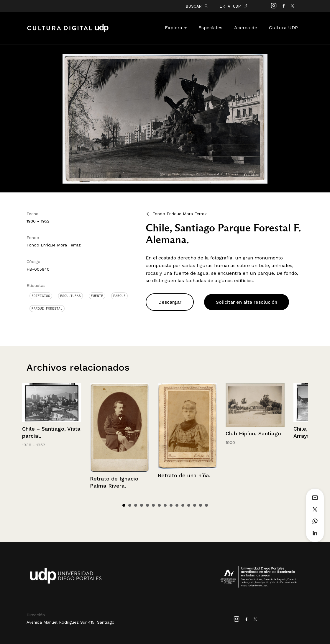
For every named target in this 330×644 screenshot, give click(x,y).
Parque (119, 296)
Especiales (210, 28)
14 (201, 505)
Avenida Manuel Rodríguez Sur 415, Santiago (70, 622)
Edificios (41, 296)
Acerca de (246, 28)
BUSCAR (197, 6)
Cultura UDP (283, 28)
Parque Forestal (47, 308)
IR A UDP (233, 6)
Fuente (97, 296)
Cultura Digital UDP (68, 31)
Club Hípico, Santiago (253, 433)
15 (206, 505)
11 (183, 505)
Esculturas (70, 296)
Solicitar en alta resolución (247, 302)
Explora (176, 28)
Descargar (170, 302)
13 (195, 505)
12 (189, 505)
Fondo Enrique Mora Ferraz (54, 245)
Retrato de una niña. (184, 475)
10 (177, 505)
